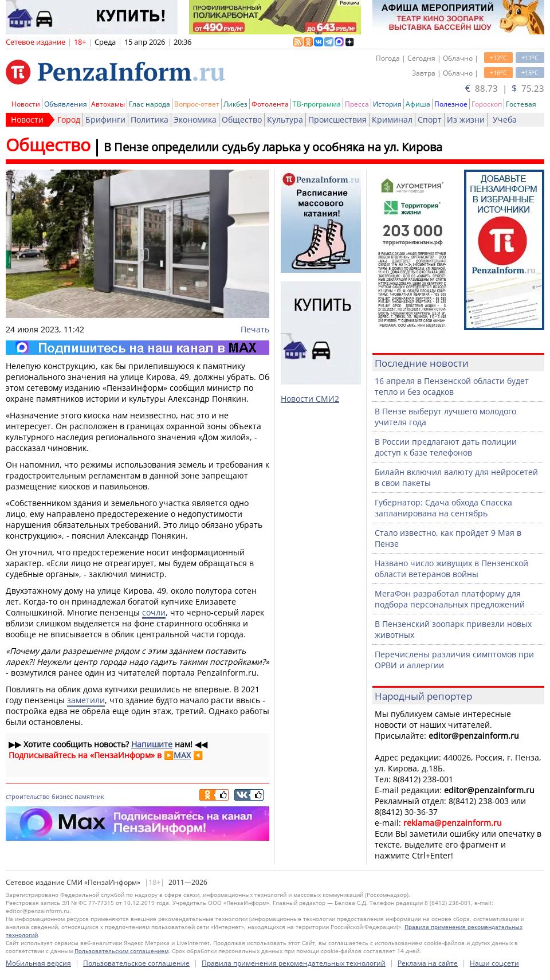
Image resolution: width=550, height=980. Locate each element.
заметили (86, 700)
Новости (26, 104)
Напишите (152, 744)
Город (69, 119)
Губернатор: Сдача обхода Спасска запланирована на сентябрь (443, 508)
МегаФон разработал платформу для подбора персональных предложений (450, 599)
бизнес (62, 796)
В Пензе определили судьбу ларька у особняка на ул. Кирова (273, 147)
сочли (154, 612)
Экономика (195, 119)
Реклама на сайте (428, 963)
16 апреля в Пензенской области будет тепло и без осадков (452, 386)
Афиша (418, 104)
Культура (285, 119)
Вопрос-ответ (197, 104)
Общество (242, 119)
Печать (255, 329)
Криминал (392, 119)
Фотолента (270, 104)
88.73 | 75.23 (505, 88)
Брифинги (105, 119)
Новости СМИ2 (310, 399)
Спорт (430, 119)
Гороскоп (487, 104)
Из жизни (466, 119)
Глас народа (150, 104)
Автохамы (108, 104)
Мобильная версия (38, 963)
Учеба (505, 119)
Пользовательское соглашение (136, 963)
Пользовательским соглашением (121, 951)
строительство (28, 796)
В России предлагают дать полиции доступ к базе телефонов (446, 447)
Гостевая (521, 104)
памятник (89, 796)
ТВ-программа (317, 104)
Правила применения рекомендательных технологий (294, 963)
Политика (150, 119)
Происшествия (337, 119)
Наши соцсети (494, 963)
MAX (182, 755)
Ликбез (235, 104)
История (387, 104)
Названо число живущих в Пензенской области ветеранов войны (451, 569)
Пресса (357, 104)
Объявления (66, 104)
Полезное (451, 104)
